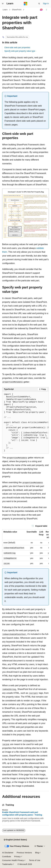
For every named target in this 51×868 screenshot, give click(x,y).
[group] (26, 423)
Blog (37, 853)
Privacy (17, 857)
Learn (5, 10)
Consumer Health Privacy (13, 860)
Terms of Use (35, 860)
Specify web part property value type (20, 51)
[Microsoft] (26, 4)
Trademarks (7, 864)
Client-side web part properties (17, 48)
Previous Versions (24, 853)
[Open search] (39, 4)
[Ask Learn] (41, 10)
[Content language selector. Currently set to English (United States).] (15, 840)
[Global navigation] (3, 4)
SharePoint (17, 10)
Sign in (46, 4)
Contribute (7, 857)
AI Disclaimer (8, 853)
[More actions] (46, 10)
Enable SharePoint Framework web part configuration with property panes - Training (22, 813)
